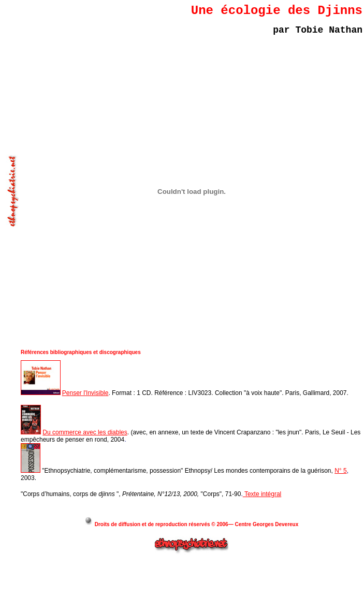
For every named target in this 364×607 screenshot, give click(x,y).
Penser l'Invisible (85, 393)
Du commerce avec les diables (85, 432)
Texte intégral (262, 494)
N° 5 (340, 471)
